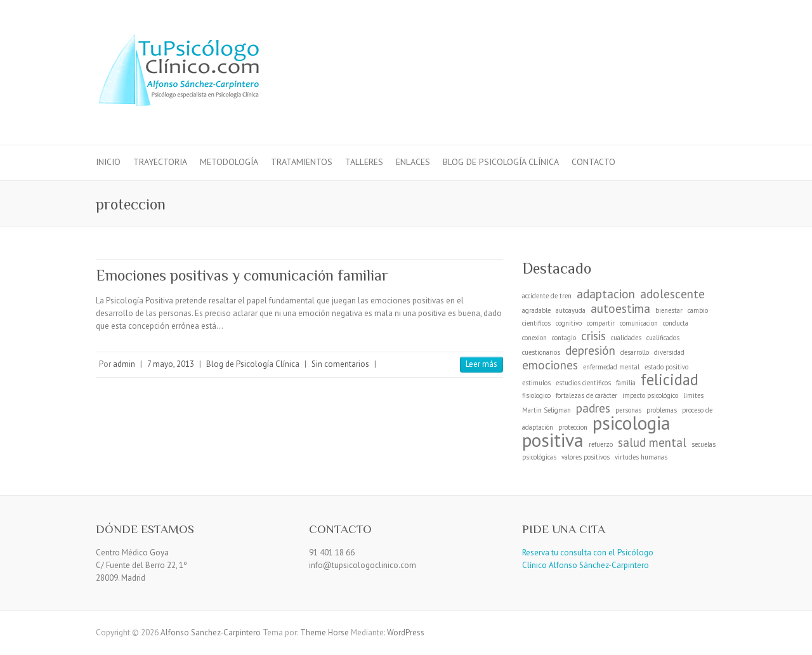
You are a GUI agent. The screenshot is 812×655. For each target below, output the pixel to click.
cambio (698, 310)
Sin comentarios (340, 364)
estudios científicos (583, 383)
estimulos (536, 383)
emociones (550, 365)
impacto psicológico (650, 395)
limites (693, 395)
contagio (564, 338)
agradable (536, 310)
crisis (593, 336)
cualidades (626, 338)
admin (124, 364)
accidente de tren (547, 296)
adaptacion (606, 294)
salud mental (652, 442)
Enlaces (413, 162)
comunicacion (639, 323)
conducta (676, 323)
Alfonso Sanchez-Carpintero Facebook (665, 46)
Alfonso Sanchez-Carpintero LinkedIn (684, 46)
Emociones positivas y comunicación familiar (242, 275)
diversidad (669, 352)
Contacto (593, 162)
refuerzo (601, 444)
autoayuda (571, 310)
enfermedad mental (611, 367)
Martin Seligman (547, 410)
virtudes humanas (641, 457)
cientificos (536, 323)
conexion (534, 338)
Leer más (481, 364)
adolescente (672, 294)
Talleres (364, 162)
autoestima (620, 308)
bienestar (669, 310)
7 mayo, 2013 (171, 364)
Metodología (229, 162)
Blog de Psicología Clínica (501, 162)
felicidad (670, 380)
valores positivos (586, 457)
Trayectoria (160, 162)
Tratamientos (302, 162)
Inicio (108, 162)
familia (626, 383)
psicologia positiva (596, 431)
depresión (590, 350)
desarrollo (635, 352)
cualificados (663, 338)
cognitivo (569, 323)
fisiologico (536, 395)
